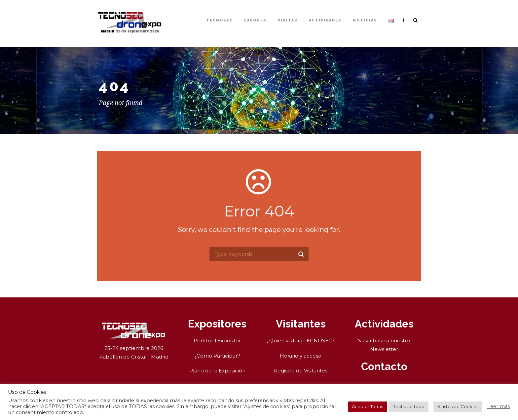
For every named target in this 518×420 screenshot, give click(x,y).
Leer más (499, 406)
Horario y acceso (301, 356)
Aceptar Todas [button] (367, 406)
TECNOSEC (220, 20)
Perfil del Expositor (217, 341)
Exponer (255, 20)
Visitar (288, 20)
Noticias (365, 20)
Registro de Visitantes (301, 371)
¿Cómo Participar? (217, 356)
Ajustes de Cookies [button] (458, 406)
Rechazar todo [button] (408, 406)
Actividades (325, 20)
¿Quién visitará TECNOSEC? (301, 341)
